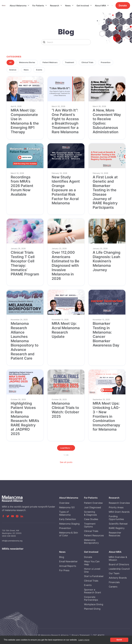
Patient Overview (93, 513)
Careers (113, 597)
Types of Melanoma (65, 524)
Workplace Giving (94, 615)
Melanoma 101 (67, 518)
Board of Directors (119, 575)
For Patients (38, 6)
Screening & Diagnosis (90, 524)
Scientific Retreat (118, 534)
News (68, 6)
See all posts (66, 462)
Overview (64, 513)
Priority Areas (116, 518)
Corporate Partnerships (91, 609)
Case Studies (91, 529)
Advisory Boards (118, 588)
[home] (6, 5)
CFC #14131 (99, 635)
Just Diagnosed (92, 518)
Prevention (65, 538)
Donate (123, 5)
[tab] (10, 62)
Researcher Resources (115, 544)
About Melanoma (18, 6)
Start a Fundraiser (94, 586)
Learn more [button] (84, 640)
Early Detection (68, 529)
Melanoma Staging (69, 534)
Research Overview (119, 513)
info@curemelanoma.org (12, 541)
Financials (114, 592)
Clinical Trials (91, 541)
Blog (62, 567)
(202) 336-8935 (9, 536)
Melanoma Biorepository (91, 552)
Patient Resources (94, 546)
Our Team (114, 584)
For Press (64, 581)
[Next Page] (66, 448)
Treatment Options (90, 535)
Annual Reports (68, 576)
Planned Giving (92, 619)
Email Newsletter (68, 572)
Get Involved (83, 6)
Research (55, 6)
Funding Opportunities (116, 528)
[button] (20, 6)
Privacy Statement (81, 635)
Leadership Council (119, 579)
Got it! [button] (119, 640)
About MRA (100, 6)
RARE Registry (117, 538)
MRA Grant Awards (119, 522)
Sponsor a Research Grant (93, 601)
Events (88, 595)
